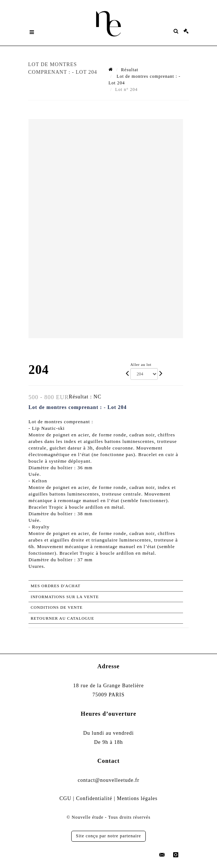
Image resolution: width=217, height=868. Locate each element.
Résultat (130, 70)
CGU (66, 798)
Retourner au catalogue (62, 618)
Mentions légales (137, 798)
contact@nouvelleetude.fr (109, 780)
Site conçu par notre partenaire (108, 836)
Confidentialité (94, 798)
